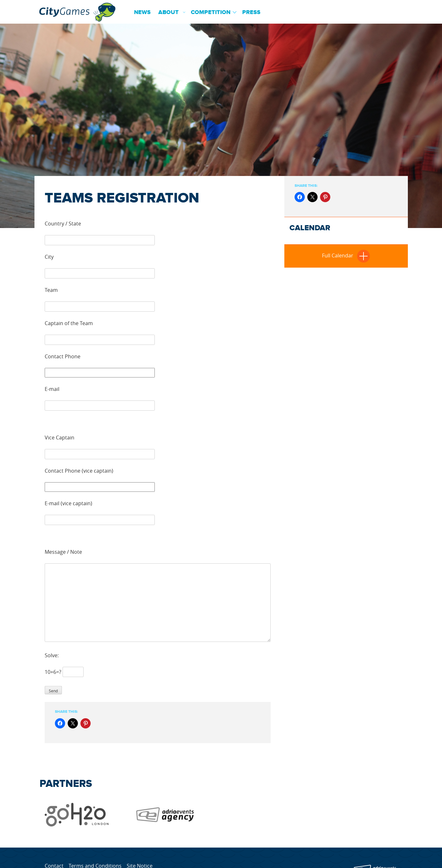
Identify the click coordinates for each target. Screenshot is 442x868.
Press (251, 12)
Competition (211, 12)
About (169, 12)
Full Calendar (346, 255)
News (142, 12)
